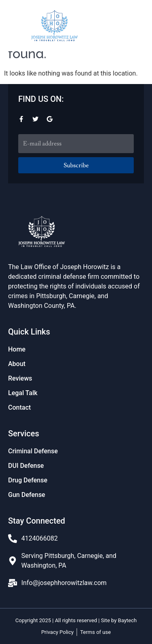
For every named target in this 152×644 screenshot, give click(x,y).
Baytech (127, 620)
